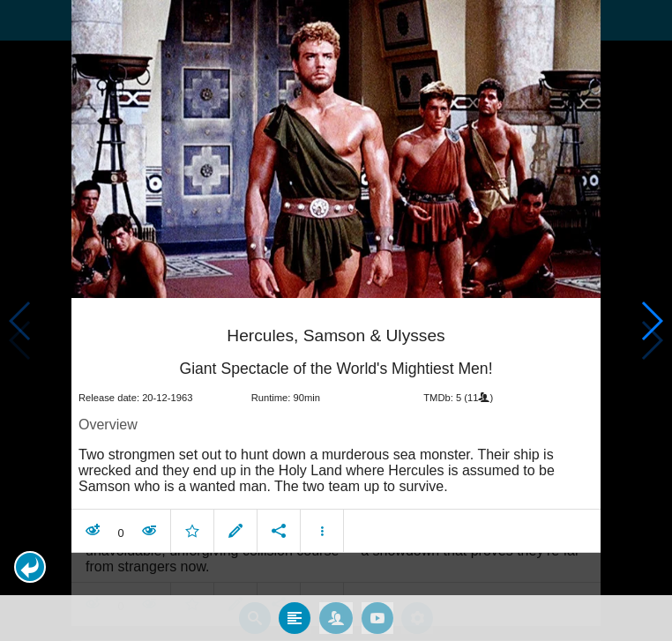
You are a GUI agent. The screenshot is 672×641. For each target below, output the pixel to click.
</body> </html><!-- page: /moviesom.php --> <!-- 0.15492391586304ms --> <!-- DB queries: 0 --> (336, 320)
